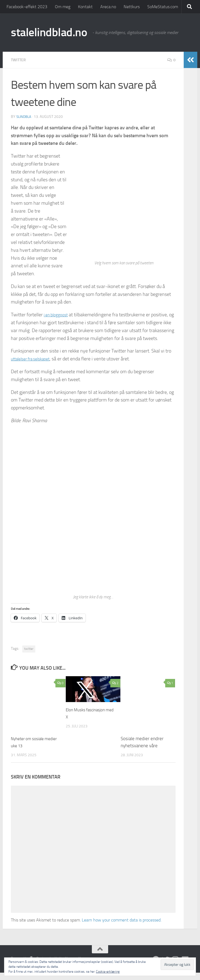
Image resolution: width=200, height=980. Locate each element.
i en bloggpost (58, 314)
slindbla (24, 116)
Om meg (63, 7)
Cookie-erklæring (108, 972)
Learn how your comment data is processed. (122, 927)
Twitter (19, 60)
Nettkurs (132, 7)
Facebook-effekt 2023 (27, 7)
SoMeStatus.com (163, 7)
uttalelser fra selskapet (34, 366)
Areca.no (108, 7)
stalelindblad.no (49, 32)
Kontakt (85, 7)
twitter (29, 656)
